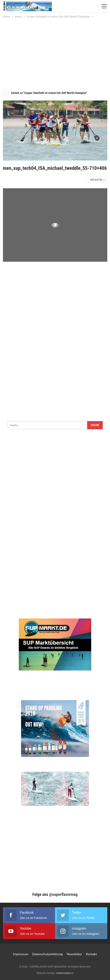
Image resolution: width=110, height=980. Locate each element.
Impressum (21, 954)
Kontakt (92, 954)
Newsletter (74, 954)
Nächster (98, 180)
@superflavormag (63, 894)
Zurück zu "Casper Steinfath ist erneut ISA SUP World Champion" (45, 93)
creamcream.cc (65, 973)
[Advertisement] (55, 53)
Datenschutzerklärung (47, 954)
